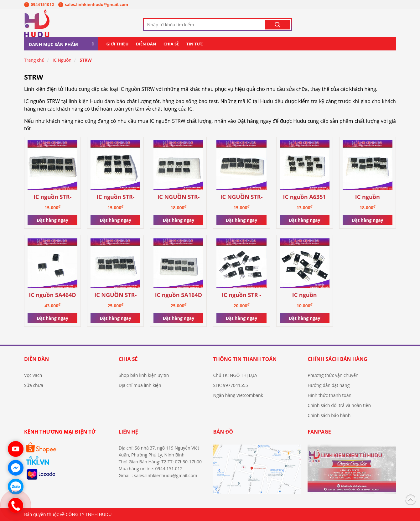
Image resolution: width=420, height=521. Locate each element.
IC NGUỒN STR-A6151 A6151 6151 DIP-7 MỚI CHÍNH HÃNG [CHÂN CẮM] (241, 197)
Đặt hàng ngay (52, 220)
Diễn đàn (146, 44)
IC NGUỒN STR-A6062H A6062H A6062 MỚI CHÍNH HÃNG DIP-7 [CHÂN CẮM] (178, 197)
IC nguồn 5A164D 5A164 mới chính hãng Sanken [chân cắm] (179, 295)
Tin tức (195, 44)
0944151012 (39, 4)
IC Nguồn (62, 60)
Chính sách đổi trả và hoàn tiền (339, 405)
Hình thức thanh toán (329, 395)
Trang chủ (34, 60)
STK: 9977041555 (230, 385)
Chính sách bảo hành (329, 415)
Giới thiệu (117, 44)
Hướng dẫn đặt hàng (329, 385)
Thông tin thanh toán (245, 359)
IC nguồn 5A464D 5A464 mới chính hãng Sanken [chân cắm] (52, 295)
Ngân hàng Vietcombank (238, 395)
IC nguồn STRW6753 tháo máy (305, 295)
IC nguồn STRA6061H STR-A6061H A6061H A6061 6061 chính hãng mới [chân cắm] (367, 197)
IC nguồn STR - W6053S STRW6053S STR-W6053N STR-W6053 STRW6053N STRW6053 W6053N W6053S (241, 295)
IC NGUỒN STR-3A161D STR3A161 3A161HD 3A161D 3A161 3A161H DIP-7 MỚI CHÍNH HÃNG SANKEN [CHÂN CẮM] (115, 295)
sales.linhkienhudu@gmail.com (93, 4)
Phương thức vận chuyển (333, 375)
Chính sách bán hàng (337, 359)
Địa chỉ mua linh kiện (140, 385)
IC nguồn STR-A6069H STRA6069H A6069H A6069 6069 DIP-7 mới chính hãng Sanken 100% (52, 197)
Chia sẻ (171, 44)
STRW (86, 60)
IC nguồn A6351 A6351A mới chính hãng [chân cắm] (304, 197)
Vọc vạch (33, 375)
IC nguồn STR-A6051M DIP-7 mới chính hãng (116, 197)
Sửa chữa (34, 385)
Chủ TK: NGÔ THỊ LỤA (235, 375)
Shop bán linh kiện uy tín (144, 375)
